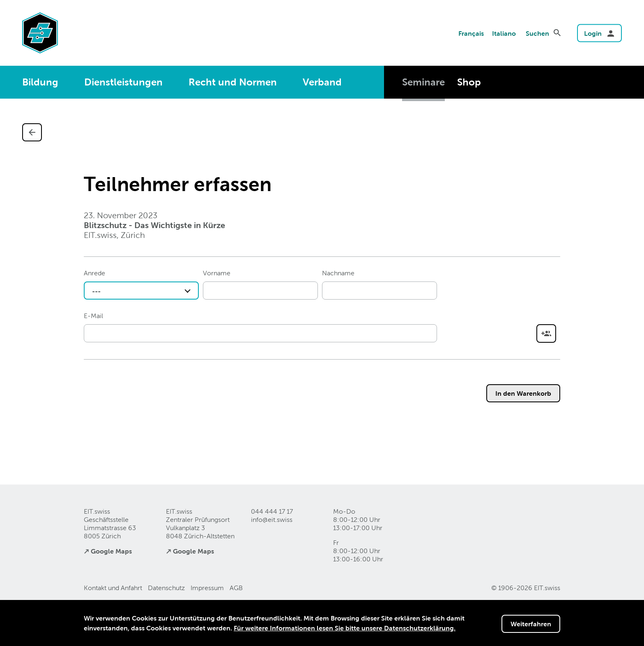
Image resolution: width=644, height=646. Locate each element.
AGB (236, 588)
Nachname (338, 273)
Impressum (207, 588)
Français (471, 33)
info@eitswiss (272, 520)
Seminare (423, 82)
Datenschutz (166, 588)
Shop (469, 82)
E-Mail (93, 316)
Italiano (504, 33)
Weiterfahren (531, 624)
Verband (322, 82)
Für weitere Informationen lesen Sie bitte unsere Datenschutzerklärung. (345, 628)
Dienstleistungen (123, 82)
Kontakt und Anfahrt (113, 588)
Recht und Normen (233, 82)
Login (593, 33)
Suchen (537, 33)
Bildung (40, 82)
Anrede (94, 273)
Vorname (217, 273)
